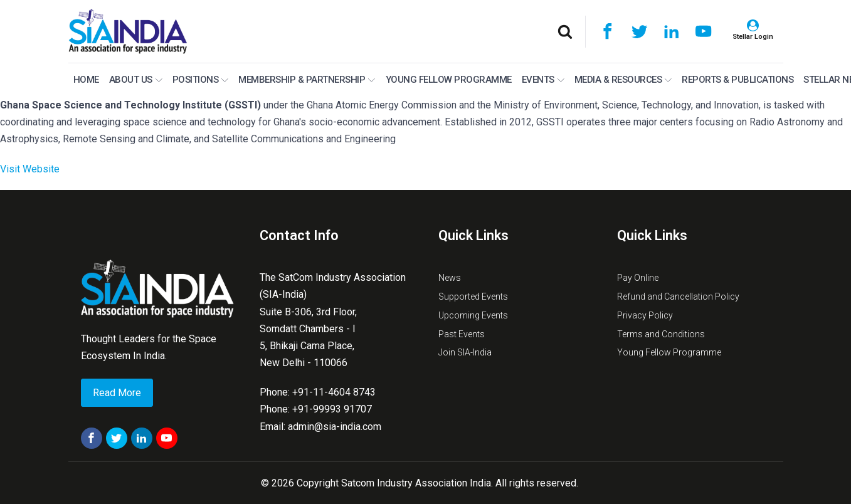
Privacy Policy (645, 315)
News (450, 278)
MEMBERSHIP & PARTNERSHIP (307, 80)
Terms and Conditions (661, 334)
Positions (201, 80)
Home (86, 80)
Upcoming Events (473, 315)
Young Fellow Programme (449, 80)
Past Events (462, 334)
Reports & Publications (737, 80)
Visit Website (30, 169)
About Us (136, 80)
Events (543, 80)
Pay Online (638, 278)
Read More (117, 393)
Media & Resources (623, 80)
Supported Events (473, 297)
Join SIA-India (465, 352)
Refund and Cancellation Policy (678, 297)
